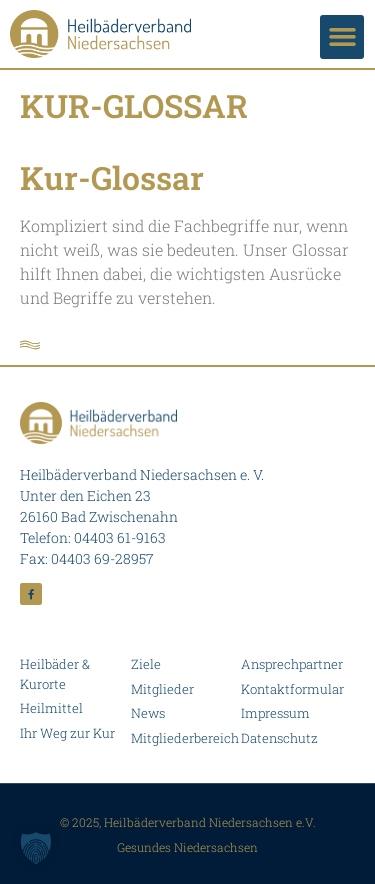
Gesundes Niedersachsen (187, 847)
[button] (342, 37)
